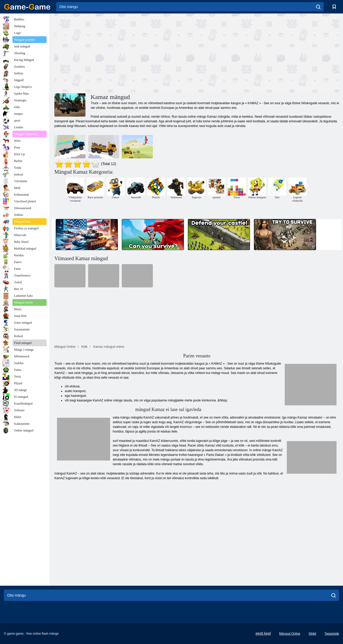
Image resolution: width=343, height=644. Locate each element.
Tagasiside (332, 634)
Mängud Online (290, 634)
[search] (318, 7)
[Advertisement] (126, 53)
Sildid (312, 634)
